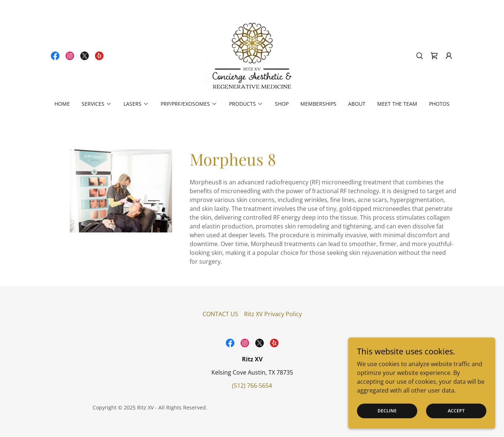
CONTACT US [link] (220, 314)
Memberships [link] (318, 104)
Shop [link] (282, 104)
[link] (55, 56)
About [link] (357, 104)
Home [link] (62, 104)
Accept (456, 411)
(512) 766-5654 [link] (252, 386)
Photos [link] (439, 104)
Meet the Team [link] (397, 104)
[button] (449, 56)
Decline (387, 411)
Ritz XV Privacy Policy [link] (273, 314)
